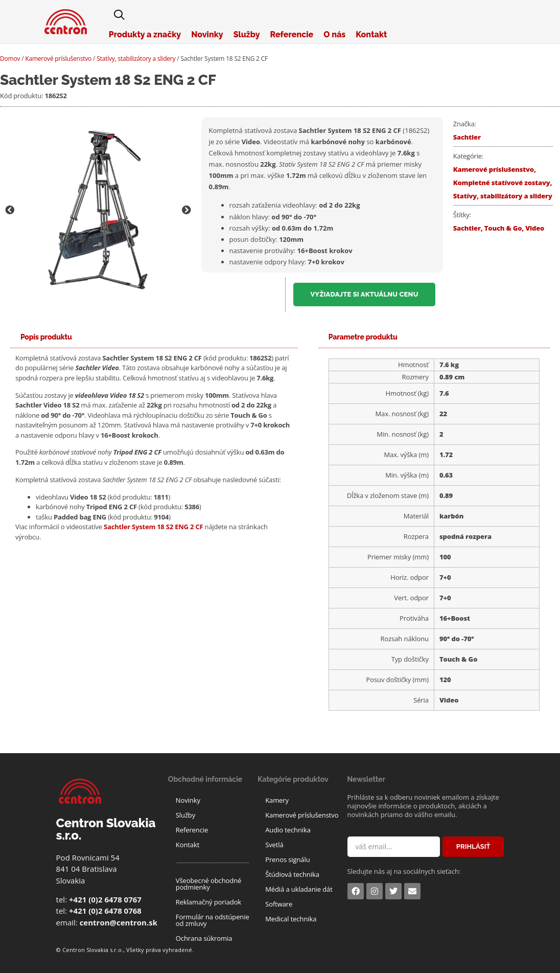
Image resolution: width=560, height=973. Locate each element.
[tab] (46, 337)
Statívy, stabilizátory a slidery (136, 59)
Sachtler (467, 137)
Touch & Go (503, 228)
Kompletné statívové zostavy (502, 183)
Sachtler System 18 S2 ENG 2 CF (153, 527)
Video (535, 228)
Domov (10, 59)
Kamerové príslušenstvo (58, 59)
